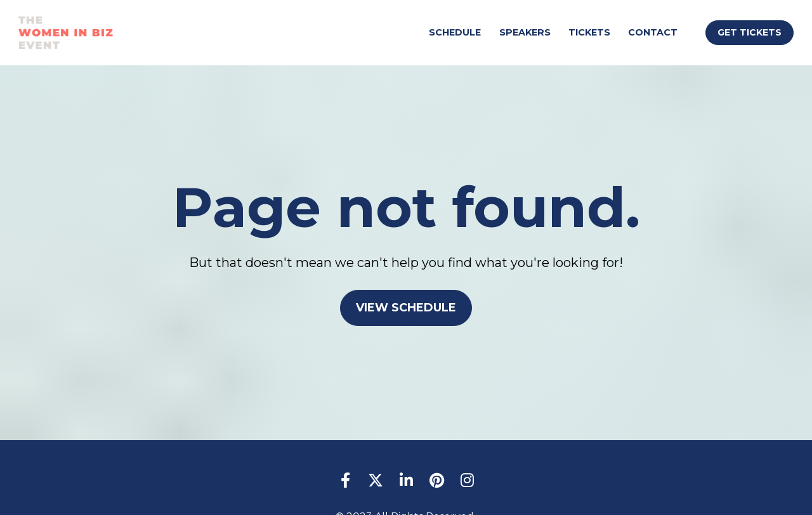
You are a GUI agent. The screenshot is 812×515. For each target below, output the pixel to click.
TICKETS (589, 32)
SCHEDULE (455, 32)
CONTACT (653, 32)
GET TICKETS (750, 32)
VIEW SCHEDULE (406, 303)
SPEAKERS (525, 32)
